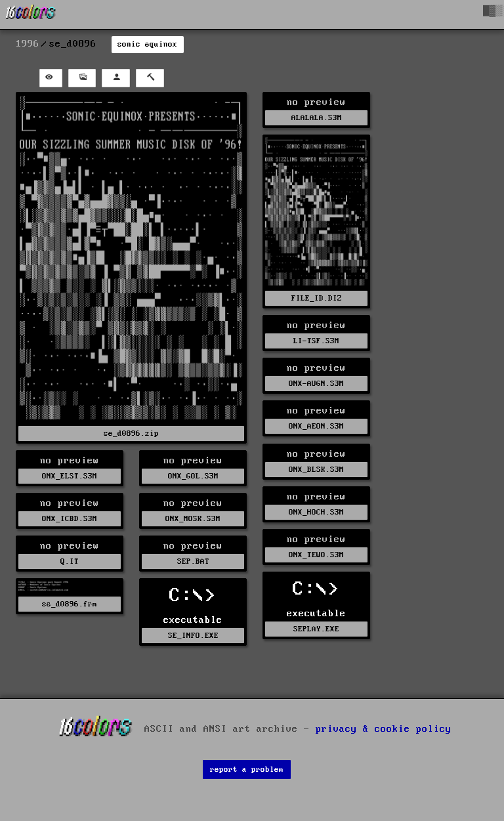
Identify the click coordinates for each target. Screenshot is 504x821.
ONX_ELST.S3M (70, 476)
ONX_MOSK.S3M (193, 519)
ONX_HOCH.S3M (316, 512)
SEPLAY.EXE (316, 629)
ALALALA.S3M (317, 118)
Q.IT (70, 561)
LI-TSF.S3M (316, 341)
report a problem (247, 769)
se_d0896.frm (70, 604)
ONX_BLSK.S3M (316, 470)
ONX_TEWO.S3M (316, 555)
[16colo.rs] (31, 14)
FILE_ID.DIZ (317, 298)
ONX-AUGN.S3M (316, 384)
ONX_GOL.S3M (193, 476)
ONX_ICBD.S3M (70, 519)
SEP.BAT (193, 561)
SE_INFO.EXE (193, 636)
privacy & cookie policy (384, 728)
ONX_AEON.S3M (316, 426)
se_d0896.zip (131, 433)
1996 (28, 44)
